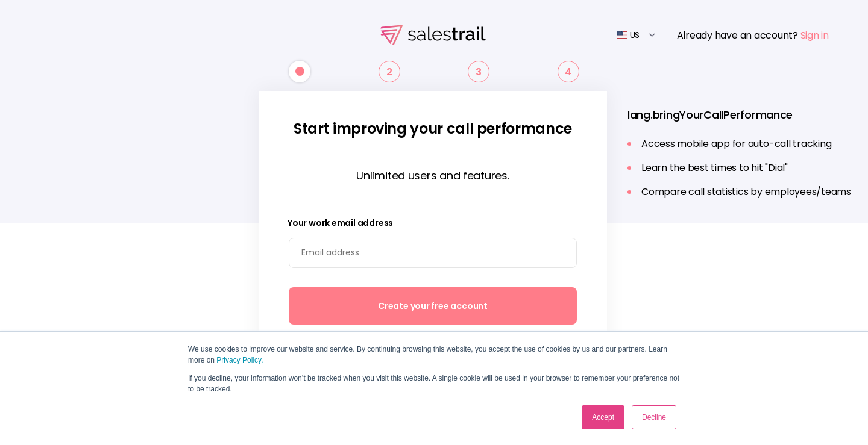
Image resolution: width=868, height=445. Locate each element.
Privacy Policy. (240, 360)
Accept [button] (603, 417)
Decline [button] (654, 417)
